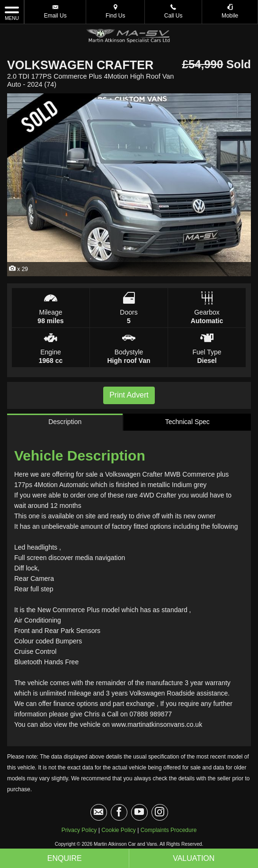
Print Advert (129, 395)
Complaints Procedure (169, 830)
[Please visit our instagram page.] (160, 812)
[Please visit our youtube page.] (139, 812)
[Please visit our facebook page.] (119, 812)
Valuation (194, 858)
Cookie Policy (119, 830)
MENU (12, 13)
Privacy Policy (79, 830)
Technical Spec (187, 422)
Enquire (65, 858)
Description (65, 422)
